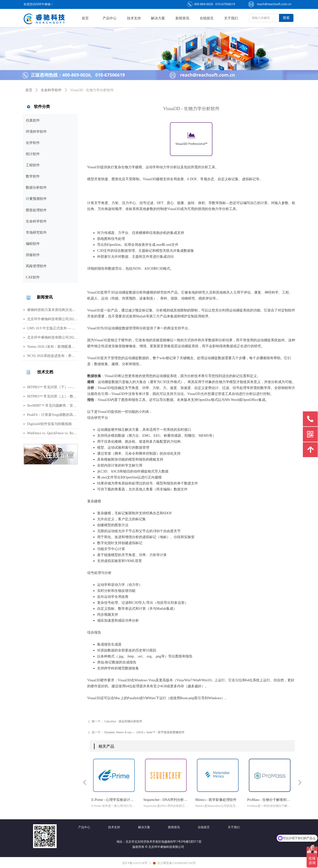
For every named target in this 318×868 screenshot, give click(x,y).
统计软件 (33, 154)
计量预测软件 (36, 199)
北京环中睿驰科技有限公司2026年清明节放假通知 (53, 337)
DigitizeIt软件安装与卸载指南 (49, 424)
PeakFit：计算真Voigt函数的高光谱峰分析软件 (53, 415)
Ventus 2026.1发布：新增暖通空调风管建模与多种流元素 (53, 347)
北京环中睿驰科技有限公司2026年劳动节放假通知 (53, 319)
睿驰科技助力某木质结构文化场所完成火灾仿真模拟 (53, 310)
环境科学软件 (36, 132)
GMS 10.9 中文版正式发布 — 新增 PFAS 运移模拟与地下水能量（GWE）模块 (53, 328)
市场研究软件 (36, 233)
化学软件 (33, 143)
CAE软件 (33, 277)
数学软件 (33, 176)
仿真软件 (33, 120)
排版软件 (33, 255)
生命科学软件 (36, 221)
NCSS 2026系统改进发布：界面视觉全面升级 (53, 356)
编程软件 (33, 244)
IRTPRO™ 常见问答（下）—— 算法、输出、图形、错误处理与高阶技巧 (53, 387)
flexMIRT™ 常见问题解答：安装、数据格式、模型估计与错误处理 (53, 406)
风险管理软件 (36, 266)
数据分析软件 (36, 188)
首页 (29, 90)
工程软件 (33, 165)
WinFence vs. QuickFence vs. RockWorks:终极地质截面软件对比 (53, 433)
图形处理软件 (36, 210)
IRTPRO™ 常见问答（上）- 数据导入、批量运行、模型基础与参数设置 (53, 396)
